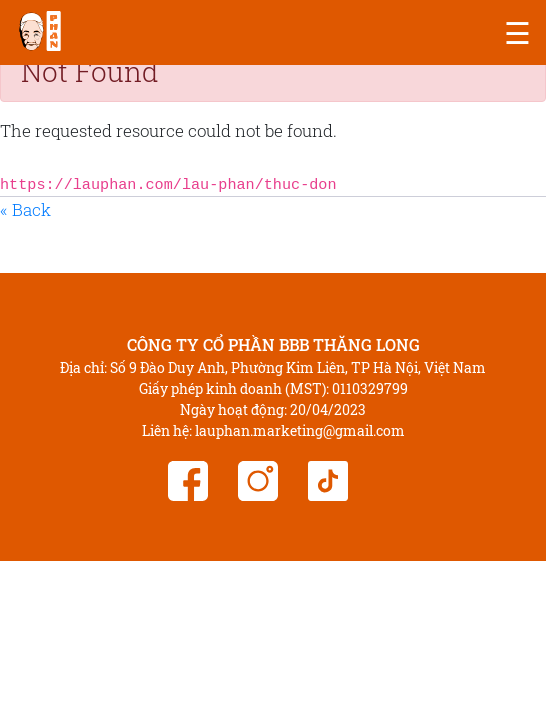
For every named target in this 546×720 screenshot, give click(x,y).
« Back (25, 209)
